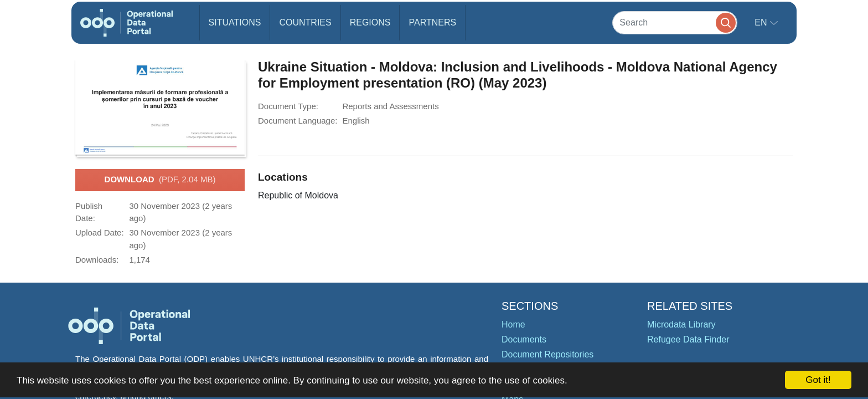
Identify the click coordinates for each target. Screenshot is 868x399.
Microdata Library (681, 324)
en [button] (762, 22)
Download (160, 180)
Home (513, 324)
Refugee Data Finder (688, 339)
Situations (235, 22)
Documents (524, 339)
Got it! (818, 380)
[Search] (675, 22)
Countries (305, 22)
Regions (370, 22)
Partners (432, 22)
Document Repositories (547, 354)
